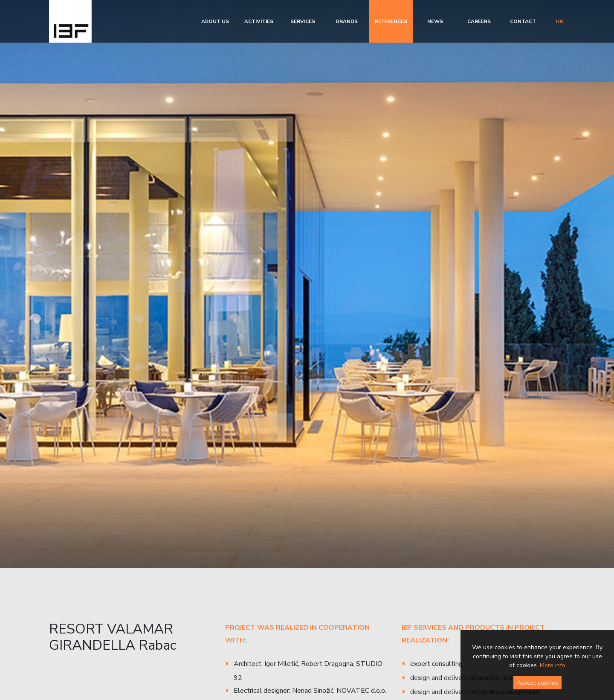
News (435, 21)
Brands (347, 21)
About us (215, 21)
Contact (523, 21)
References (391, 21)
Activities (259, 21)
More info (553, 665)
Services (303, 21)
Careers (479, 21)
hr (559, 21)
